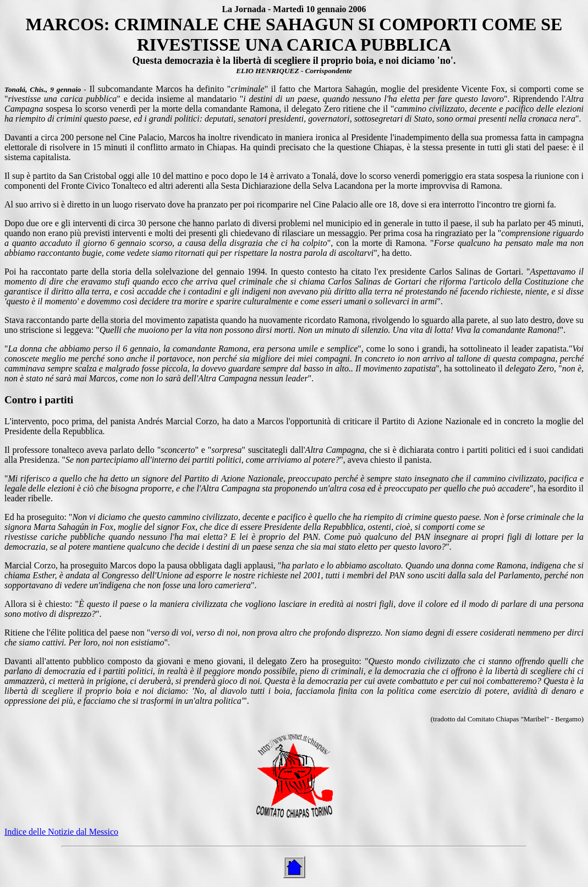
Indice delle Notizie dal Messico (61, 832)
